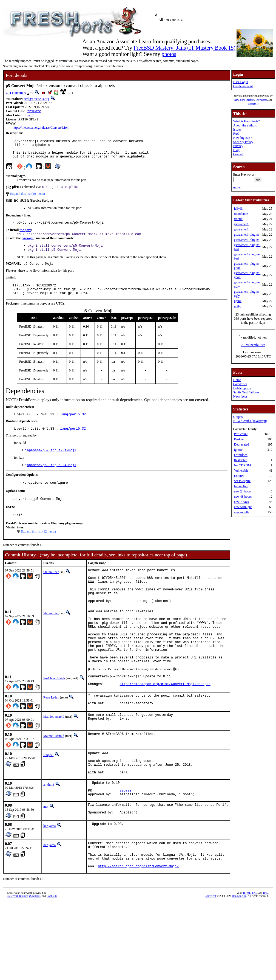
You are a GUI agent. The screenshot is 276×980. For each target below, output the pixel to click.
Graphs (238, 417)
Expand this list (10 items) (28, 199)
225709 (126, 835)
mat (46, 852)
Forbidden (241, 455)
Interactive (241, 486)
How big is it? (243, 138)
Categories (240, 384)
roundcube (241, 214)
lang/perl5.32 (73, 426)
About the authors (245, 125)
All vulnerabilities (253, 345)
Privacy (238, 146)
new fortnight (243, 507)
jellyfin (239, 209)
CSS (255, 946)
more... (238, 187)
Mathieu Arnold (54, 754)
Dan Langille (239, 949)
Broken (239, 439)
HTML (247, 946)
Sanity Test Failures (246, 392)
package (27, 245)
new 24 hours (243, 491)
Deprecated (242, 444)
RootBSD (253, 104)
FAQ (236, 134)
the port (25, 236)
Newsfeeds (241, 396)
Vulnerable (241, 471)
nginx (238, 301)
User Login (241, 82)
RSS (266, 946)
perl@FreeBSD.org (36, 99)
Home (237, 380)
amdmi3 (49, 827)
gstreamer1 (241, 224)
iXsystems (261, 100)
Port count (241, 434)
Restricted (241, 460)
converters (19, 93)
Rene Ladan (51, 733)
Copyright (210, 949)
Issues (237, 129)
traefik (238, 219)
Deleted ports (242, 388)
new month (241, 512)
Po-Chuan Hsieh (54, 713)
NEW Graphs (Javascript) (250, 421)
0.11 (8, 93)
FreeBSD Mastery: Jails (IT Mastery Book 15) (184, 48)
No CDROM (243, 465)
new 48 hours (243, 497)
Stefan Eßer (51, 588)
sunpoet (48, 792)
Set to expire (242, 481)
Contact (238, 154)
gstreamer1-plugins (247, 235)
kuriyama (49, 873)
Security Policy (243, 142)
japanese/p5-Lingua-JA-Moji (51, 463)
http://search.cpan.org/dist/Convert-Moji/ (138, 919)
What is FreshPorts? (247, 121)
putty (237, 306)
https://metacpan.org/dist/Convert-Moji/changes (165, 721)
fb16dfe (34, 112)
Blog (236, 150)
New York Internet (244, 100)
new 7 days (241, 502)
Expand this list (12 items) (39, 547)
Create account (243, 86)
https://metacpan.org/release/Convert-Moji (41, 128)
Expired (239, 476)
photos (169, 54)
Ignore (238, 450)
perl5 (31, 116)
